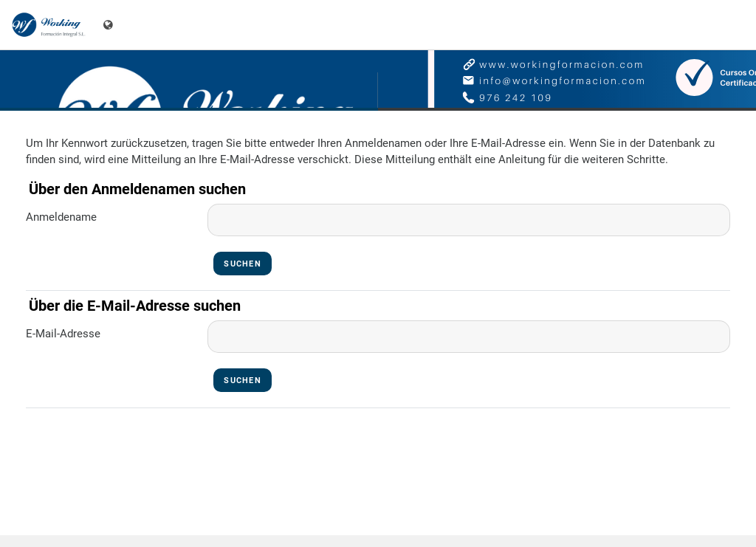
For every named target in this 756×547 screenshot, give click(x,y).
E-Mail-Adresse (63, 334)
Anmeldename (61, 217)
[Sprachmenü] (110, 25)
